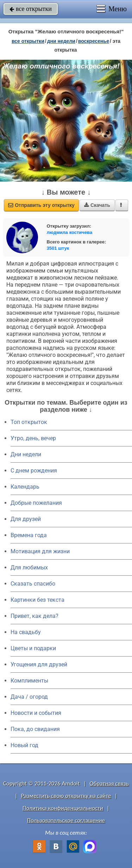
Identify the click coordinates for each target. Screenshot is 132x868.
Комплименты (29, 681)
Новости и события (36, 713)
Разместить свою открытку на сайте (66, 796)
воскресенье (94, 41)
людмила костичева (70, 232)
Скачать (97, 205)
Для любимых (29, 567)
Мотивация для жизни (40, 551)
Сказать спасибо (33, 584)
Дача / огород (29, 697)
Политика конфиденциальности (63, 808)
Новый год (24, 745)
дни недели (61, 41)
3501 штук (58, 248)
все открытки (31, 9)
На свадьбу (26, 632)
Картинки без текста (37, 600)
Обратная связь (109, 784)
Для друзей (26, 519)
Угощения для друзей (39, 664)
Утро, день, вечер (33, 438)
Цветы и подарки (33, 648)
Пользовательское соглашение (66, 820)
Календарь (25, 487)
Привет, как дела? (34, 616)
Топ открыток (29, 422)
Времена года (29, 535)
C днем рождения (34, 471)
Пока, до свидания (35, 729)
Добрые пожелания (36, 503)
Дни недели (26, 454)
